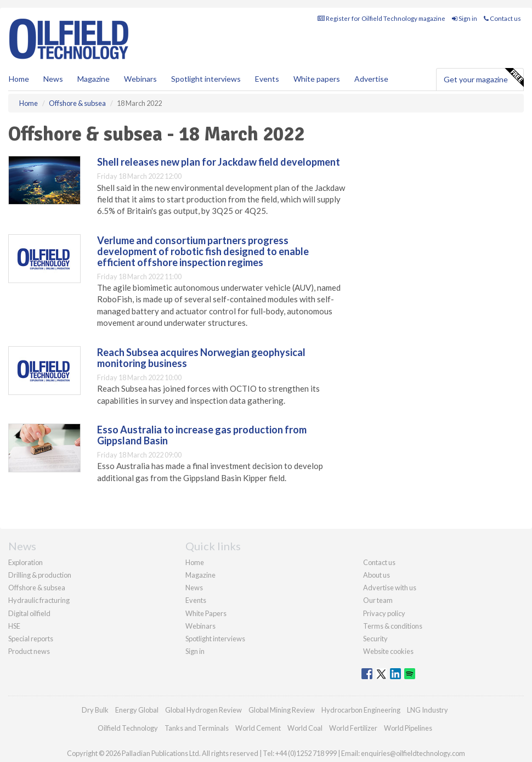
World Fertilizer (353, 728)
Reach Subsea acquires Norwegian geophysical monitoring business (201, 358)
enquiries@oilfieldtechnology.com (413, 753)
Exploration (26, 562)
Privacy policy (384, 613)
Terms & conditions (393, 626)
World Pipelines (408, 728)
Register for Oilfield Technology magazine (381, 18)
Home (19, 79)
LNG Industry (428, 710)
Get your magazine (483, 78)
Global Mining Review (282, 710)
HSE (14, 626)
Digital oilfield (29, 613)
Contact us (502, 18)
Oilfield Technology (128, 728)
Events (267, 79)
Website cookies (388, 651)
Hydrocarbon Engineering (361, 710)
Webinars (140, 79)
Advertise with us (390, 588)
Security (375, 639)
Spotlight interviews (206, 79)
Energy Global (137, 710)
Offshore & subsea (37, 588)
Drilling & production (40, 575)
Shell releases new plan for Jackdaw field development (219, 162)
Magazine (94, 79)
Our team (378, 600)
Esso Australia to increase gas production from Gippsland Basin (202, 435)
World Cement (258, 728)
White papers (317, 79)
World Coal (305, 728)
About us (377, 575)
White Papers (206, 613)
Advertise (371, 79)
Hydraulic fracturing (39, 600)
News (194, 588)
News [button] (53, 79)
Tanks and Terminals (197, 728)
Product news (29, 651)
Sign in (465, 18)
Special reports (31, 639)
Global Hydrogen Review (203, 710)
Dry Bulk (95, 710)
